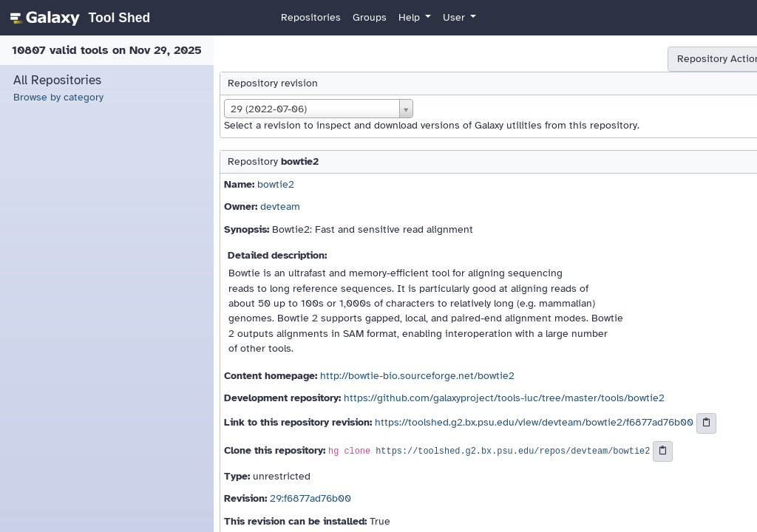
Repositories (311, 17)
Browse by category (58, 97)
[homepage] (78, 18)
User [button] (455, 17)
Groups (370, 17)
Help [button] (411, 17)
